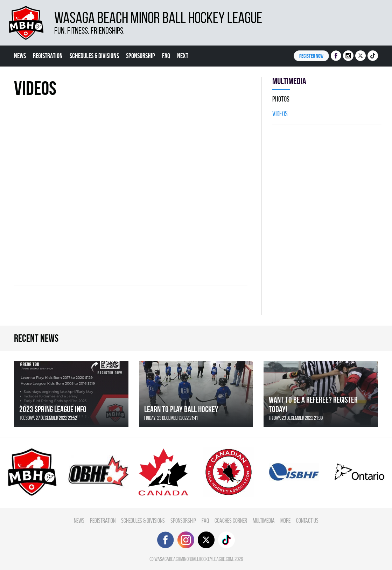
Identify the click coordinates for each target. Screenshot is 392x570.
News (20, 56)
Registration (48, 56)
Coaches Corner (231, 520)
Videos (280, 114)
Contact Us (307, 520)
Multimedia (264, 520)
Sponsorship (141, 56)
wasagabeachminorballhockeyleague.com (194, 559)
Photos (281, 99)
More (285, 520)
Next (183, 56)
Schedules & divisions (94, 56)
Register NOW (311, 56)
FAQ (166, 56)
